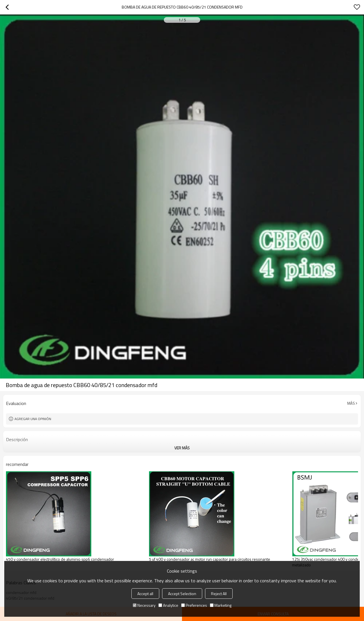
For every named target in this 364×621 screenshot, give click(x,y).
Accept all (145, 594)
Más (351, 403)
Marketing (221, 605)
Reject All (219, 594)
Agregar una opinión (33, 419)
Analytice (168, 605)
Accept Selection (182, 594)
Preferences (194, 605)
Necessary (144, 605)
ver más (182, 448)
